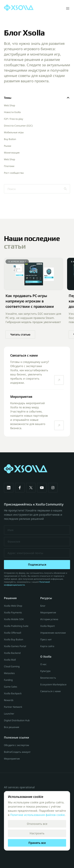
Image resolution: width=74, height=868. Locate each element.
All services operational (19, 787)
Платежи (9, 166)
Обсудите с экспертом (16, 745)
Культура (45, 671)
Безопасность (48, 678)
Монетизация (12, 153)
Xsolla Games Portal (15, 646)
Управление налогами (53, 633)
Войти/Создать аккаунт (17, 752)
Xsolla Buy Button (14, 639)
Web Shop (9, 105)
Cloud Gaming (12, 666)
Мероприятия (12, 759)
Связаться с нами (50, 691)
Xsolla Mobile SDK (14, 619)
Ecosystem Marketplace (53, 684)
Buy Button (10, 139)
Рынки (7, 146)
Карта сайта (47, 646)
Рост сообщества (14, 173)
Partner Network (13, 707)
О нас (43, 664)
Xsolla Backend (12, 653)
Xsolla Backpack (13, 693)
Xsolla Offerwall (13, 633)
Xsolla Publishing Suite (16, 626)
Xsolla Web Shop (13, 606)
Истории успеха (49, 619)
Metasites (9, 673)
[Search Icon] (37, 189)
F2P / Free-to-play (14, 119)
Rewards (9, 700)
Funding (8, 680)
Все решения (12, 727)
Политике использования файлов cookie (37, 815)
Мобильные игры (14, 132)
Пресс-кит (46, 639)
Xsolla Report (47, 626)
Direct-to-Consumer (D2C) (18, 126)
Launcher (9, 714)
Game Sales (11, 687)
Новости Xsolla (12, 112)
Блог (43, 606)
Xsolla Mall (10, 660)
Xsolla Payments (13, 612)
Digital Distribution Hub (17, 720)
